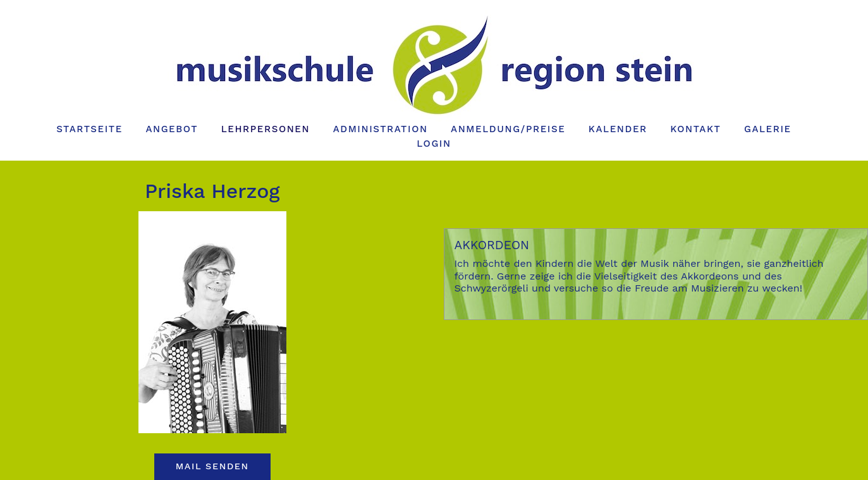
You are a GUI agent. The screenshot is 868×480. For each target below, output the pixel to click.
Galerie (768, 129)
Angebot (172, 129)
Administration (381, 129)
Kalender (618, 129)
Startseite (89, 129)
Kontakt (695, 129)
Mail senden (212, 466)
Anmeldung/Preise (508, 129)
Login (434, 144)
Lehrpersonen (266, 129)
